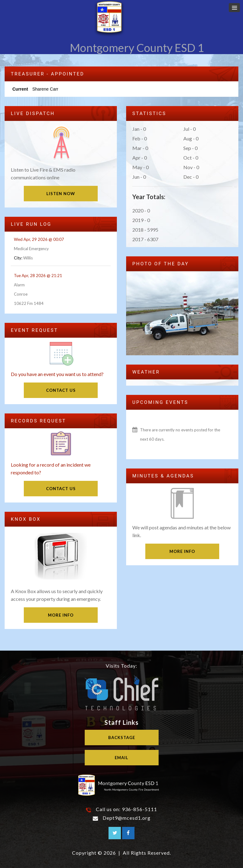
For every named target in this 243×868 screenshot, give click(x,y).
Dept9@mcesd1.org (127, 818)
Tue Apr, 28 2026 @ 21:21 (38, 276)
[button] (234, 8)
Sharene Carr (45, 89)
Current (20, 89)
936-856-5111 (139, 809)
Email (121, 758)
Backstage (122, 738)
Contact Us (61, 390)
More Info (61, 615)
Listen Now (61, 194)
